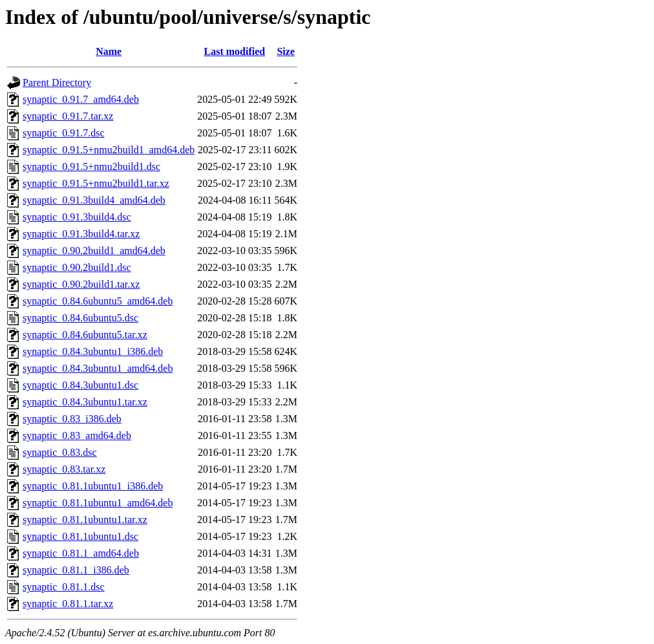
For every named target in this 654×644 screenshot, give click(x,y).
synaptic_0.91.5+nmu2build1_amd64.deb (109, 150)
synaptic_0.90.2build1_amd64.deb (94, 251)
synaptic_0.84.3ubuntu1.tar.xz (85, 402)
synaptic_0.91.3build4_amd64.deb (94, 200)
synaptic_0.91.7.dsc (64, 133)
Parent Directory (57, 82)
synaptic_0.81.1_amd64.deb (81, 553)
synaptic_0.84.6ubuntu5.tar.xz (85, 335)
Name (109, 51)
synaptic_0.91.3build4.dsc (77, 217)
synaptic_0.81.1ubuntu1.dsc (80, 536)
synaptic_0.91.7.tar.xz (68, 116)
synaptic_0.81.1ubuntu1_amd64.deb (98, 503)
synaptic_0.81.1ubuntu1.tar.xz (85, 520)
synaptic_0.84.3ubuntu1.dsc (80, 385)
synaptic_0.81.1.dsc (64, 587)
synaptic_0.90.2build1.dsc (77, 267)
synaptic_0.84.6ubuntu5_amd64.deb (98, 301)
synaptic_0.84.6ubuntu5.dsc (80, 318)
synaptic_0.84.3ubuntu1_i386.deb (93, 351)
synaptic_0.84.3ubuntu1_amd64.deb (98, 368)
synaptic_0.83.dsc (60, 452)
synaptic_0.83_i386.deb (72, 419)
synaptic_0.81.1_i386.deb (76, 570)
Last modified (235, 51)
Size (286, 51)
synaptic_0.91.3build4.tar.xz (81, 234)
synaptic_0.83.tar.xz (64, 469)
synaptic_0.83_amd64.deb (77, 435)
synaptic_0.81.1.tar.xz (68, 604)
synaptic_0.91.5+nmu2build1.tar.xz (96, 183)
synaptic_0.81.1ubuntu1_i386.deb (93, 486)
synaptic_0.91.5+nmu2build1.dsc (91, 166)
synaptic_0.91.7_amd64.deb (81, 99)
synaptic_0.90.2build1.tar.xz (81, 284)
